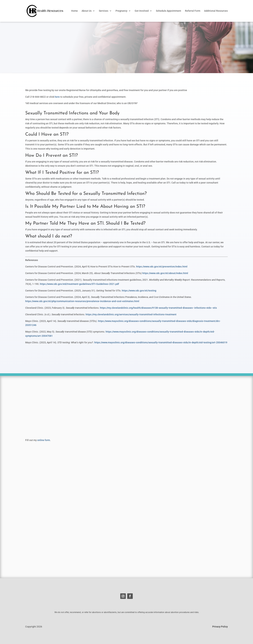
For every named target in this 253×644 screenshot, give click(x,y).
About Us (87, 11)
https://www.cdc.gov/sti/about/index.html (165, 273)
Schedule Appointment (169, 11)
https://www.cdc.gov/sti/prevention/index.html (162, 267)
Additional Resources (216, 11)
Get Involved (142, 11)
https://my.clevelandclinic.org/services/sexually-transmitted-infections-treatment (131, 314)
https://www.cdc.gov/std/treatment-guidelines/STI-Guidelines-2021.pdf (79, 284)
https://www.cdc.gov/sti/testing (139, 291)
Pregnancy (121, 11)
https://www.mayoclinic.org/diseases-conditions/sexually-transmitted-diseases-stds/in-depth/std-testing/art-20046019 (161, 342)
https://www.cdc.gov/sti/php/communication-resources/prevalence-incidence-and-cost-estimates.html (82, 301)
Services (104, 11)
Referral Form (193, 11)
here (57, 97)
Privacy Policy (220, 627)
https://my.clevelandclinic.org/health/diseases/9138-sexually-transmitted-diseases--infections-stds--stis (158, 308)
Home (74, 11)
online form (44, 440)
